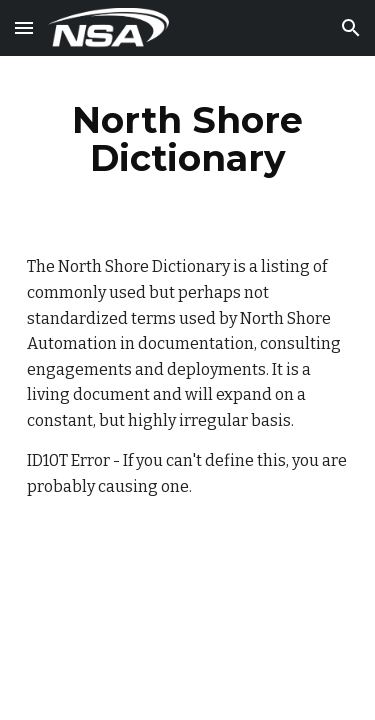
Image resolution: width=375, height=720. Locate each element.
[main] (188, 139)
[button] (24, 27)
